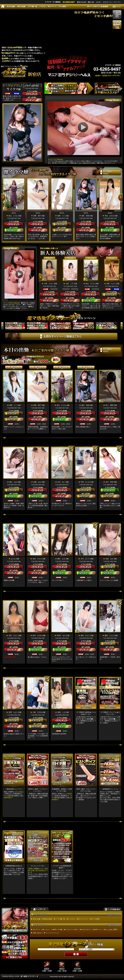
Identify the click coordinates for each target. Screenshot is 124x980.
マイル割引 (96, 919)
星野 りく (61, 216)
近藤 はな (37, 482)
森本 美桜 (31, 86)
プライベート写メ (72, 930)
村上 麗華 (109, 405)
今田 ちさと (49, 284)
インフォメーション (53, 933)
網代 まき (61, 559)
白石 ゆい (61, 482)
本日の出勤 (36, 919)
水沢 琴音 (109, 482)
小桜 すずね (37, 712)
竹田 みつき (85, 482)
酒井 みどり (85, 636)
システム (72, 919)
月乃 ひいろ (85, 559)
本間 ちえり (111, 284)
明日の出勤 (48, 919)
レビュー (47, 930)
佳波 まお (109, 559)
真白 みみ (13, 482)
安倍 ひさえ (37, 559)
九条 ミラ (69, 284)
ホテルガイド (87, 930)
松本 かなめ (37, 636)
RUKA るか (61, 636)
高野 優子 (37, 216)
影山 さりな (13, 216)
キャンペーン (84, 919)
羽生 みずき (109, 216)
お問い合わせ (37, 933)
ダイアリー (36, 930)
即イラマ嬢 (58, 930)
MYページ (99, 930)
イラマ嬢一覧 (60, 919)
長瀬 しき (61, 712)
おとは (13, 559)
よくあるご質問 (111, 930)
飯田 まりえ (109, 636)
